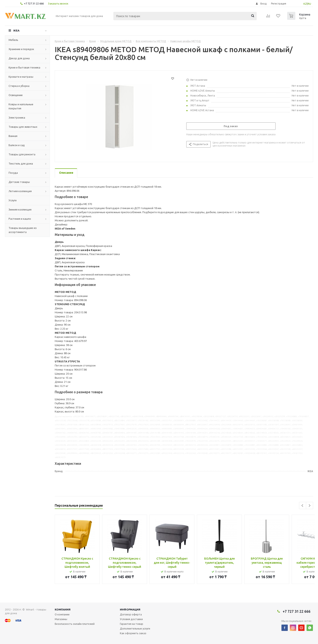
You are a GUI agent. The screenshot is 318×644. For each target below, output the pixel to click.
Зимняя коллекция (20, 209)
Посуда (13, 173)
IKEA (16, 30)
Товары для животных (23, 127)
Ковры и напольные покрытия (21, 106)
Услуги (13, 200)
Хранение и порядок (21, 49)
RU (309, 4)
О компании (62, 614)
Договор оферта (131, 614)
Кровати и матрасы (21, 77)
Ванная (13, 136)
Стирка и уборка (19, 86)
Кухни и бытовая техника (24, 67)
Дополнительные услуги (135, 628)
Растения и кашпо (20, 219)
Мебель (13, 40)
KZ (305, 4)
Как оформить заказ (133, 633)
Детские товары (19, 182)
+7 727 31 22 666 (34, 3)
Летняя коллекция (20, 191)
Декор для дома (19, 58)
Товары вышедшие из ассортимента (23, 230)
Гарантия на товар (132, 624)
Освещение (16, 95)
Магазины (61, 619)
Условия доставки (131, 619)
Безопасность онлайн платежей (75, 624)
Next (310, 506)
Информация (130, 609)
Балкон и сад (17, 145)
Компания (63, 609)
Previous (303, 506)
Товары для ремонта (22, 154)
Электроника (17, 118)
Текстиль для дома (21, 164)
